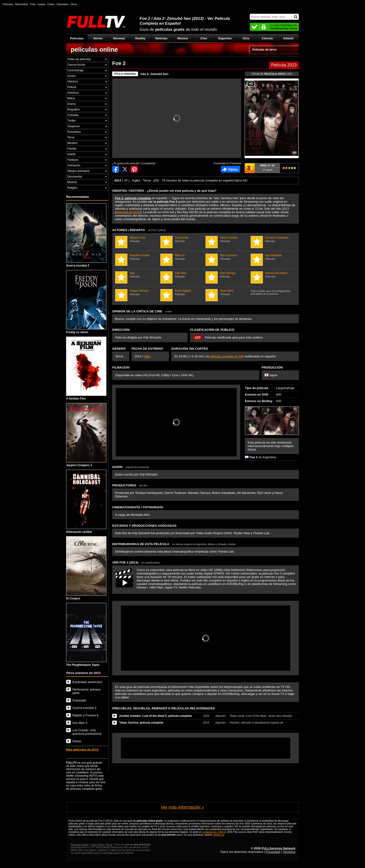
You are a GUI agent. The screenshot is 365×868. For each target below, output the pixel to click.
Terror (71, 137)
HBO (147, 356)
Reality (140, 38)
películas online (94, 50)
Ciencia (267, 38)
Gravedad (79, 700)
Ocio (246, 38)
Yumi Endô (182, 239)
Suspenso (73, 126)
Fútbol (51, 4)
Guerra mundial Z (86, 235)
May (137, 275)
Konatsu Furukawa (273, 239)
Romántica (74, 132)
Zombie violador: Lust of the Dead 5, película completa (155, 716)
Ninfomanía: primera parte (86, 691)
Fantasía (73, 160)
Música (183, 38)
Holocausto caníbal (86, 502)
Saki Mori (182, 275)
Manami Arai (137, 239)
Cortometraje (75, 70)
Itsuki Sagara (182, 292)
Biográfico (73, 109)
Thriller (72, 121)
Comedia (73, 115)
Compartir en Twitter (125, 169)
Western (72, 143)
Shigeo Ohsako (137, 292)
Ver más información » (182, 807)
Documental (75, 177)
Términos (289, 852)
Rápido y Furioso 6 (85, 715)
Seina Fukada (228, 239)
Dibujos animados (78, 171)
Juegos (41, 4)
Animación (74, 165)
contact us (218, 835)
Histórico (73, 82)
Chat (33, 4)
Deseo (77, 741)
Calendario (62, 4)
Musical (72, 182)
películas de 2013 (128, 212)
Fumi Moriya (228, 275)
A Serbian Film (86, 369)
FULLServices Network (279, 848)
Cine (204, 38)
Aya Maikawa (273, 257)
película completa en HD (227, 356)
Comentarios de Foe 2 (231, 169)
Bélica (71, 98)
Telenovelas (21, 4)
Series (98, 38)
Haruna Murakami (273, 275)
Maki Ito (182, 257)
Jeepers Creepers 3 (86, 435)
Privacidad (273, 852)
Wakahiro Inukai (137, 257)
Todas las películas (79, 59)
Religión (72, 188)
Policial (72, 87)
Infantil (288, 38)
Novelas (119, 38)
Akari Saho (228, 292)
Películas (77, 38)
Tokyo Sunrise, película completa (141, 723)
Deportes (225, 38)
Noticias (162, 38)
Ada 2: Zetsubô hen (154, 74)
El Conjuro (86, 568)
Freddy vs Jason (86, 302)
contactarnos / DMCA (214, 832)
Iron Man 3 (80, 723)
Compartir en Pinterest (134, 169)
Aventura (73, 93)
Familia (72, 149)
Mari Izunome (228, 257)
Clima (74, 4)
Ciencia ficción (76, 65)
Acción (71, 76)
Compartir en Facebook (116, 169)
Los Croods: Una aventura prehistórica (87, 732)
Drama (71, 104)
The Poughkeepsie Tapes (86, 635)
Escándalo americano (87, 682)
